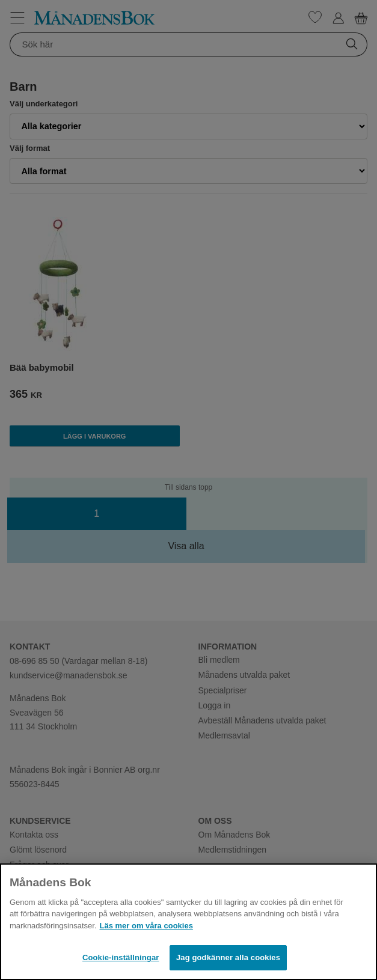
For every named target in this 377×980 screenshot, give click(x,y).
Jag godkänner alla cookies (228, 957)
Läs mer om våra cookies (146, 926)
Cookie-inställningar (121, 957)
